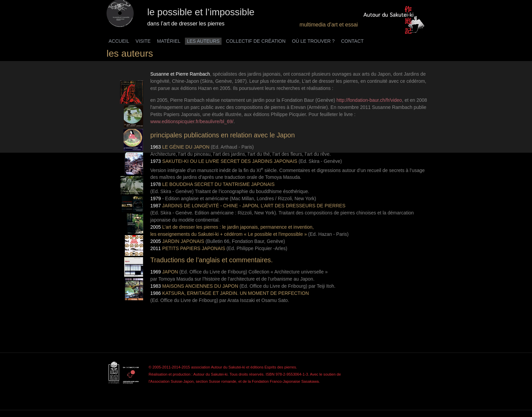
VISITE (143, 41)
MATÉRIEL (169, 41)
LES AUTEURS (203, 41)
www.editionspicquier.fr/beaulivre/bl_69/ (192, 121)
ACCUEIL (119, 41)
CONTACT (352, 41)
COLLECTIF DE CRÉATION (256, 41)
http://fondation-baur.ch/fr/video (369, 100)
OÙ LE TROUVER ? (313, 41)
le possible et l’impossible (201, 12)
